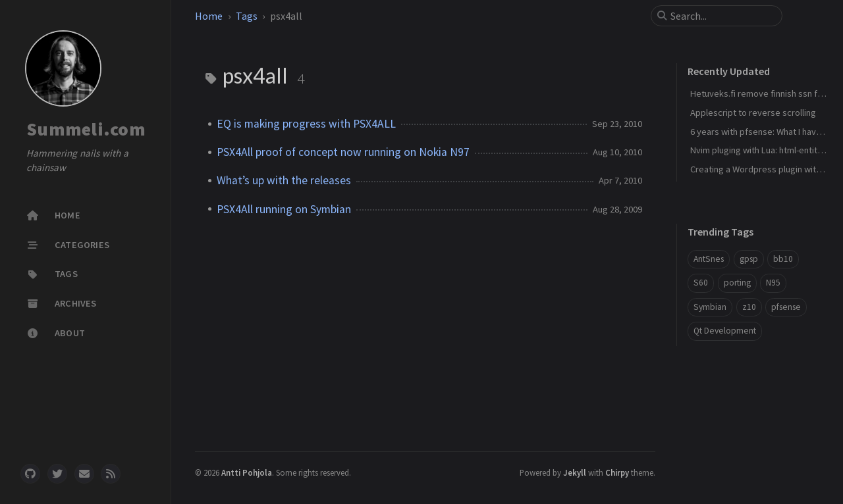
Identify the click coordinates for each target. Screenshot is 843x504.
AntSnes (709, 259)
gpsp (749, 259)
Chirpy (617, 472)
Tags (247, 16)
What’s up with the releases (284, 180)
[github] (30, 474)
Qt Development (725, 331)
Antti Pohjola (247, 472)
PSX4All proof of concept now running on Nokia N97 (343, 152)
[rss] (111, 474)
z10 (749, 307)
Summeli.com (86, 129)
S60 (701, 283)
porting (737, 283)
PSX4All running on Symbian (284, 209)
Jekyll (575, 472)
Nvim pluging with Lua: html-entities (760, 150)
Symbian (710, 307)
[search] (722, 16)
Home (209, 16)
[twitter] (57, 474)
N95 (773, 283)
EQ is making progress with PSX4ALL (306, 124)
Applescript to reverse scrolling (753, 113)
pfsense (786, 307)
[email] (84, 474)
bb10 (783, 259)
